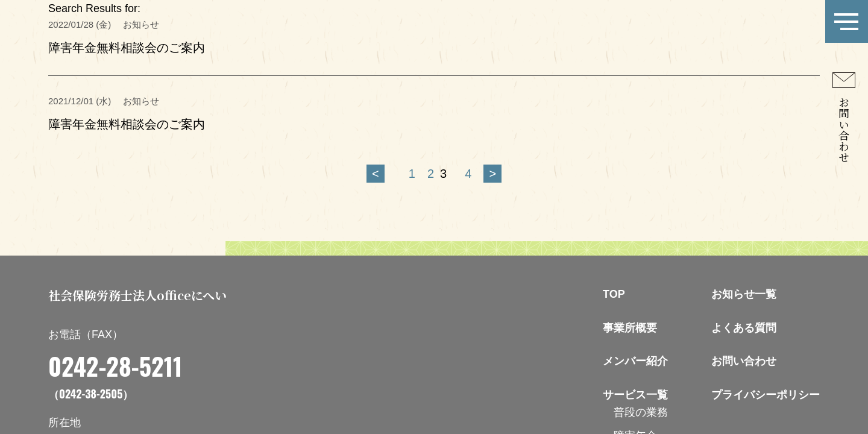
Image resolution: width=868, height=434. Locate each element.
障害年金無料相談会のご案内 (127, 48)
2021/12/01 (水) (80, 101)
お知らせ (141, 101)
